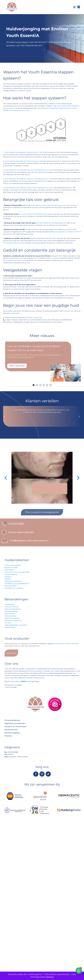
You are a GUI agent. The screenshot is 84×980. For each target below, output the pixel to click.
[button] (34, 385)
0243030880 (16, 524)
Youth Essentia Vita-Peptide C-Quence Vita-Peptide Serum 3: (27, 170)
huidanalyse (15, 313)
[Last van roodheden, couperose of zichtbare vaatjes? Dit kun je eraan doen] (66, 365)
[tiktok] (48, 774)
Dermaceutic (59, 644)
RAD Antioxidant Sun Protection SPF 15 (66, 232)
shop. (40, 317)
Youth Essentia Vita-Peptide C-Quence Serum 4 (55, 108)
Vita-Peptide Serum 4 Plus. (19, 110)
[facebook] (36, 774)
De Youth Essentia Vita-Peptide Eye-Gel (51, 223)
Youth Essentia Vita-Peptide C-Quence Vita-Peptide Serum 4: (27, 179)
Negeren (50, 977)
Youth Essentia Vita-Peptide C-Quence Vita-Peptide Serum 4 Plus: (29, 188)
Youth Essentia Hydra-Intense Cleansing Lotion (48, 205)
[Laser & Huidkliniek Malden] (12, 2)
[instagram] (42, 774)
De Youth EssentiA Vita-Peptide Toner (33, 214)
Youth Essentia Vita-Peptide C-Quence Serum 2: (22, 161)
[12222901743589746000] (55, 698)
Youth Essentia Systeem (12, 260)
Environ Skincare (72, 644)
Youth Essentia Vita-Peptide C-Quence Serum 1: (22, 152)
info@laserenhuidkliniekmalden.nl (29, 541)
